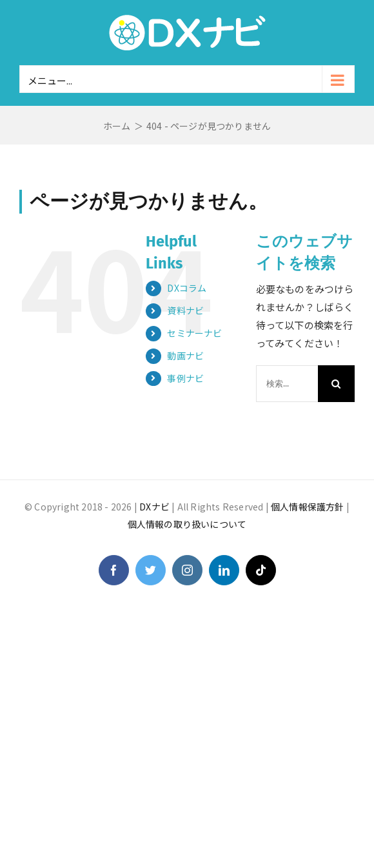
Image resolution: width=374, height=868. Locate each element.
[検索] (336, 384)
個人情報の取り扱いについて (187, 524)
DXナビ (154, 507)
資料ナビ (185, 310)
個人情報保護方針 (308, 507)
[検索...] (287, 384)
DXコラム (187, 288)
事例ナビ (185, 378)
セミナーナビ (194, 333)
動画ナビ (185, 356)
